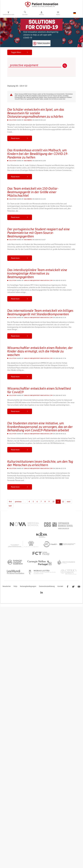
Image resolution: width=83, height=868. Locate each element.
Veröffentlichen (8, 13)
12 (63, 502)
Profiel (41, 13)
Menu (58, 13)
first (10, 502)
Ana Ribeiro (28, 120)
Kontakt (60, 586)
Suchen (25, 13)
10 (53, 502)
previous (18, 502)
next (69, 502)
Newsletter (7, 586)
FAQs (15, 586)
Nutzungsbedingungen (28, 586)
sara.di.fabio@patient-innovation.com (38, 280)
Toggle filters (20, 52)
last (10, 506)
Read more (20, 138)
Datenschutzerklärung (47, 586)
